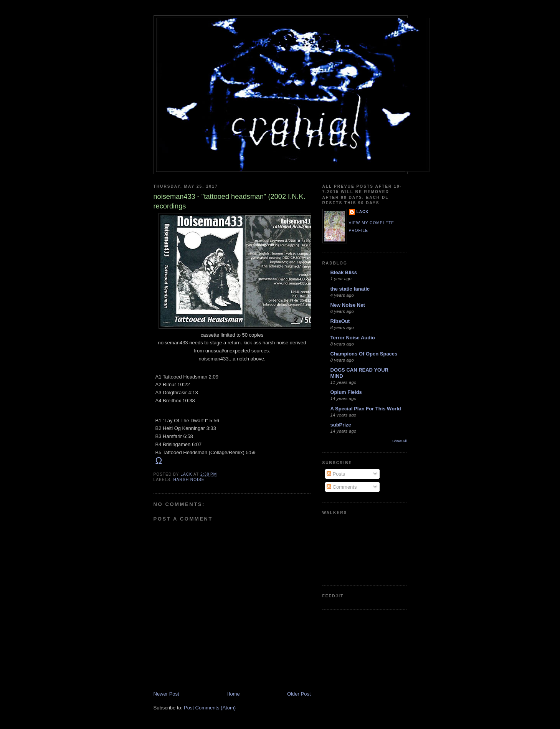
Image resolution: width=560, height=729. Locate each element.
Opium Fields (346, 392)
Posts (336, 474)
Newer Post (166, 694)
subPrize (341, 425)
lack (363, 212)
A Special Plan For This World (366, 409)
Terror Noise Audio (353, 338)
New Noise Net (348, 305)
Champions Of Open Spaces (364, 354)
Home (233, 694)
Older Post (299, 694)
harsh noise (189, 480)
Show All (399, 441)
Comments (342, 487)
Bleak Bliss (344, 272)
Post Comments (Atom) (210, 708)
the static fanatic (350, 289)
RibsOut (340, 321)
